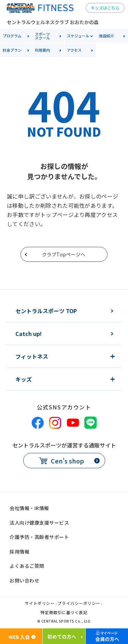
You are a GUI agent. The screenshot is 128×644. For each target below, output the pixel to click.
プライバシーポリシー (79, 604)
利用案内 (42, 50)
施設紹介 (106, 36)
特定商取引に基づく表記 (64, 613)
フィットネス (32, 356)
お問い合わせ (24, 580)
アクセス (74, 50)
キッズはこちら (105, 8)
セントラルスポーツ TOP (46, 311)
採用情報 (19, 552)
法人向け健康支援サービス (39, 523)
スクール (49, 36)
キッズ (24, 379)
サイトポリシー (40, 604)
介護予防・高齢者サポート (39, 537)
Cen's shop (67, 461)
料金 (12, 50)
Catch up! (29, 334)
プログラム (12, 36)
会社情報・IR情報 (29, 508)
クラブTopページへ (64, 254)
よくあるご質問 (27, 566)
